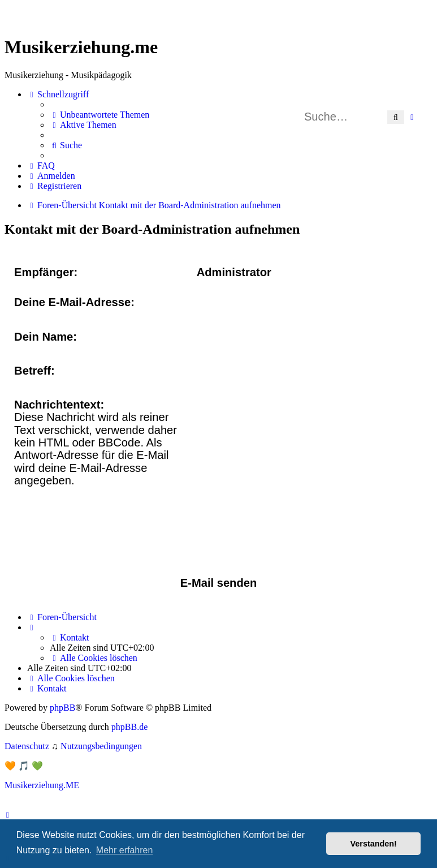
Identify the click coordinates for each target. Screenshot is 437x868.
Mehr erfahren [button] (125, 850)
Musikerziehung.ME (42, 785)
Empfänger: (46, 272)
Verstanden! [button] (374, 844)
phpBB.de (129, 727)
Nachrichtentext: (59, 405)
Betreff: (34, 371)
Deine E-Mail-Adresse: (74, 302)
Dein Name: (46, 337)
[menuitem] (99, 115)
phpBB (62, 708)
